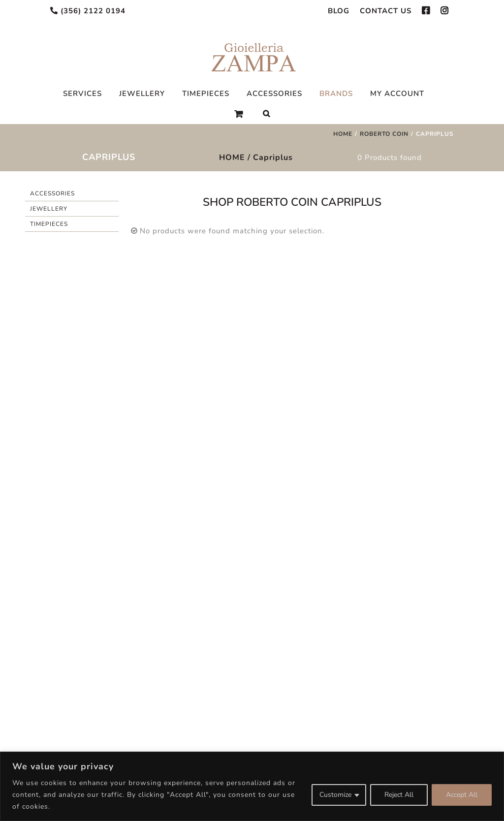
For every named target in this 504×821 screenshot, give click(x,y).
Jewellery (49, 209)
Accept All (462, 795)
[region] (252, 786)
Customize (335, 795)
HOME (232, 158)
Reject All (399, 795)
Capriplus (273, 158)
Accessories (52, 193)
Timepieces (49, 224)
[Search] (267, 114)
